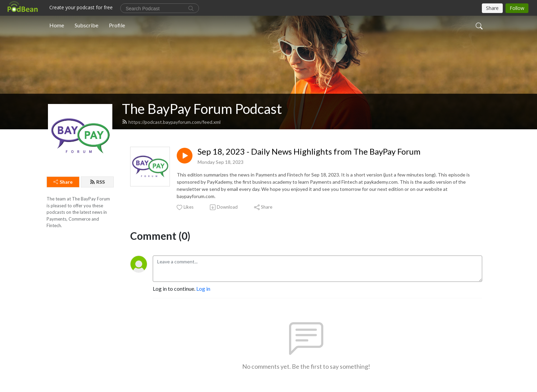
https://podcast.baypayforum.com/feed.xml (171, 122)
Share (63, 182)
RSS (97, 182)
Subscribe (86, 25)
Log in (203, 289)
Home (57, 25)
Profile (117, 25)
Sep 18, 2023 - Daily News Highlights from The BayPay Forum (309, 152)
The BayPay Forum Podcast (202, 109)
